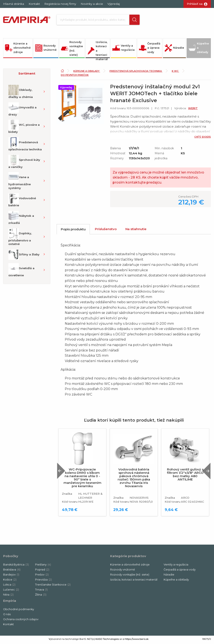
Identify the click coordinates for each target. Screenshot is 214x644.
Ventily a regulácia (124, 49)
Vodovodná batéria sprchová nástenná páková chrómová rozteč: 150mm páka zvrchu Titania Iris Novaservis (134, 479)
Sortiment (27, 75)
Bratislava (12, 571)
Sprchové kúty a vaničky (24, 163)
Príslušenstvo (106, 230)
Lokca (9, 586)
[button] (133, 20)
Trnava (41, 591)
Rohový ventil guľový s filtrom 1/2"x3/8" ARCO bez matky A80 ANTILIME (185, 476)
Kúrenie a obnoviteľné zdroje (18, 49)
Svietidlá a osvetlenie (21, 271)
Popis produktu (73, 231)
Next (205, 472)
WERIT (193, 110)
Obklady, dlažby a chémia (21, 93)
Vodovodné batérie (22, 202)
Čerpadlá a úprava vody (150, 49)
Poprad (42, 571)
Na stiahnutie (136, 230)
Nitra (8, 596)
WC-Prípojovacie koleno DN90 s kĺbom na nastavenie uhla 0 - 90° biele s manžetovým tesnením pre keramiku (82, 479)
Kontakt (34, 4)
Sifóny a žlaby (24, 256)
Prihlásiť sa (195, 4)
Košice (10, 581)
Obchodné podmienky (19, 611)
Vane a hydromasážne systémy (20, 183)
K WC (175, 72)
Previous (62, 472)
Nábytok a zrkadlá (21, 219)
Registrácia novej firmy (60, 4)
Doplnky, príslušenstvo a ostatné (20, 238)
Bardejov (11, 576)
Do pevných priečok (75, 77)
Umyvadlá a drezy (22, 111)
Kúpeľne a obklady (199, 49)
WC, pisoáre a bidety (24, 128)
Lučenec (11, 591)
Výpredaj (114, 4)
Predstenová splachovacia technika (25, 146)
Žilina (41, 596)
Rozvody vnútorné (46, 49)
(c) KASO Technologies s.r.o (108, 641)
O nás (7, 616)
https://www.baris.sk (137, 641)
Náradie (174, 49)
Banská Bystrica (16, 566)
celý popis (203, 138)
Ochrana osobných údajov (21, 621)
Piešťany (43, 566)
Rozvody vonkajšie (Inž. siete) (72, 50)
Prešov (42, 576)
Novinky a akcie (92, 4)
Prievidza (43, 581)
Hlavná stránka (14, 4)
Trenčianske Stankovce (53, 586)
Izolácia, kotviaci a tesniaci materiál (98, 51)
